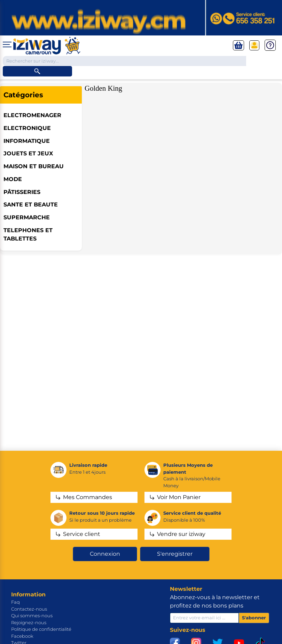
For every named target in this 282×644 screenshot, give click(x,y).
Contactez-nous (29, 609)
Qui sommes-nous (32, 616)
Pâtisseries (22, 192)
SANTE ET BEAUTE (31, 205)
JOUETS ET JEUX (28, 153)
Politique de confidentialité (41, 629)
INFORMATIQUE (27, 141)
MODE (13, 179)
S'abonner (254, 618)
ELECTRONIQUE (27, 128)
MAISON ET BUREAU (34, 166)
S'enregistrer (175, 554)
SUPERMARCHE (27, 217)
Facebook (22, 636)
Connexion (105, 554)
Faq (15, 602)
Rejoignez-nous (29, 622)
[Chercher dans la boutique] (124, 61)
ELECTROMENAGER (32, 115)
